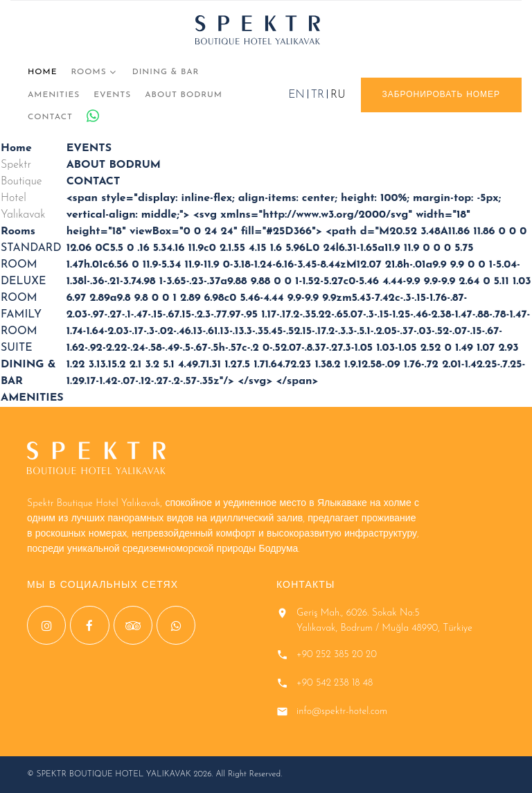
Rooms (88, 72)
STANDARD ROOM (31, 256)
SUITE (17, 348)
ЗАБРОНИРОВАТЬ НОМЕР (441, 95)
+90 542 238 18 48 (335, 683)
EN (296, 95)
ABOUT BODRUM (184, 95)
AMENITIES (54, 95)
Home (42, 72)
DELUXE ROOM (23, 290)
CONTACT (50, 117)
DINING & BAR (166, 72)
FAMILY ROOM (21, 323)
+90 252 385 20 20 (337, 655)
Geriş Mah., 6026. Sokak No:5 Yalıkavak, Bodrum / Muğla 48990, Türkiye (384, 621)
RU (338, 95)
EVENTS (112, 95)
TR (318, 95)
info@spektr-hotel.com (342, 712)
